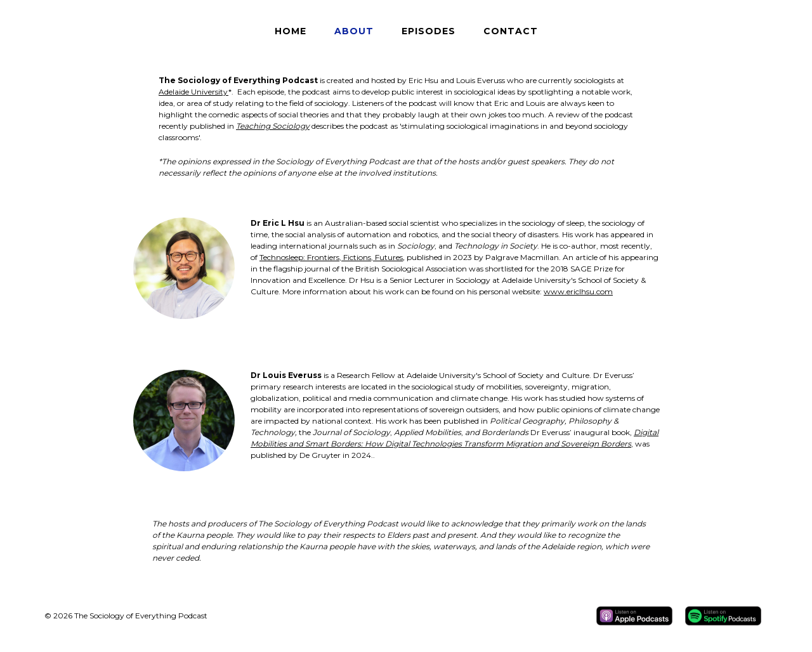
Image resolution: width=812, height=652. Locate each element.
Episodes (429, 31)
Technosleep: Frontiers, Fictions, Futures (331, 257)
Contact (511, 31)
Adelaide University (193, 92)
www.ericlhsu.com (578, 291)
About (354, 31)
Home (291, 31)
